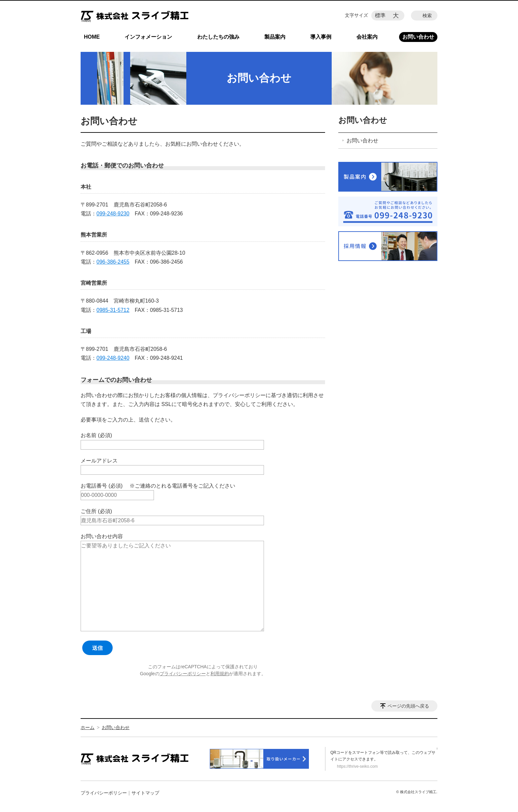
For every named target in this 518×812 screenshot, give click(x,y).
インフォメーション (148, 37)
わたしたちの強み (218, 37)
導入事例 (321, 37)
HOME (92, 37)
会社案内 (367, 37)
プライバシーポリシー (183, 674)
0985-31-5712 (113, 310)
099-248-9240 (113, 358)
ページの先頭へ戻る (408, 706)
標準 (380, 15)
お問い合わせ (418, 37)
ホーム (88, 727)
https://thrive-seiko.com (357, 766)
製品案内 (275, 37)
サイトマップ (145, 793)
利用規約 (220, 674)
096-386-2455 (113, 262)
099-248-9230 (113, 214)
